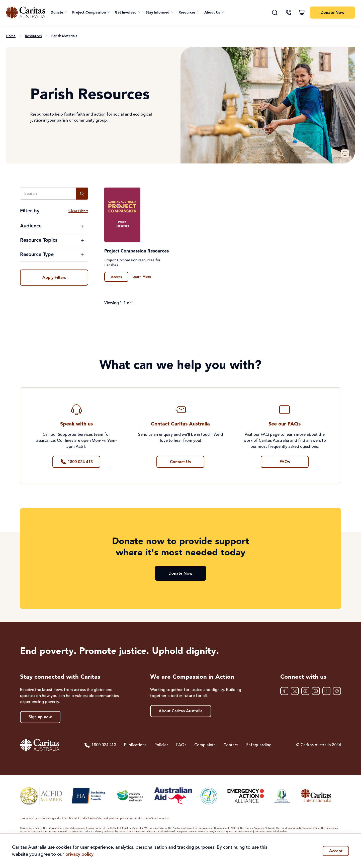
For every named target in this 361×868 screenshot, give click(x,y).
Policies (161, 745)
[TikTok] (337, 691)
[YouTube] (326, 691)
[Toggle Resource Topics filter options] (52, 240)
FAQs (181, 745)
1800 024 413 (100, 745)
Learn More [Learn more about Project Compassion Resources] (142, 277)
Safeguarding (259, 745)
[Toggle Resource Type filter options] (52, 255)
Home (11, 36)
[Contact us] (288, 13)
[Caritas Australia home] (26, 13)
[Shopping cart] (302, 13)
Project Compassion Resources (137, 251)
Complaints (205, 745)
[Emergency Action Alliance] (245, 796)
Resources (33, 36)
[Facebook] (284, 691)
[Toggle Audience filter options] (52, 226)
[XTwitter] (295, 691)
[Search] (275, 13)
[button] (59, 13)
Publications (135, 745)
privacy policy (79, 854)
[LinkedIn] (316, 691)
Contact (231, 745)
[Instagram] (305, 691)
